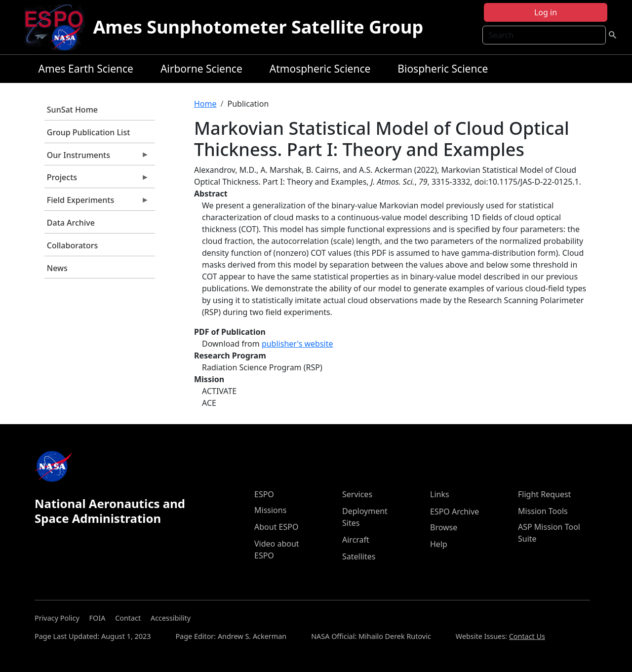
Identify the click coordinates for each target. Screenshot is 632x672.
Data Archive (71, 223)
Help (439, 544)
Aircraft (356, 540)
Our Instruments (97, 158)
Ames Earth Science (86, 69)
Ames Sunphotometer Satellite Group (258, 27)
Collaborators (72, 245)
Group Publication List (89, 132)
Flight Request (544, 494)
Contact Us (527, 636)
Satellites (359, 556)
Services (357, 494)
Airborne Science (201, 69)
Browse (444, 527)
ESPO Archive (454, 512)
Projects (97, 180)
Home (205, 104)
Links (440, 494)
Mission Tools (543, 511)
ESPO (264, 494)
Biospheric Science (443, 69)
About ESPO (276, 527)
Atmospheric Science (320, 69)
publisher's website (297, 344)
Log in (546, 12)
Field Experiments (97, 202)
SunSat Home (72, 110)
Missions (270, 510)
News (57, 268)
